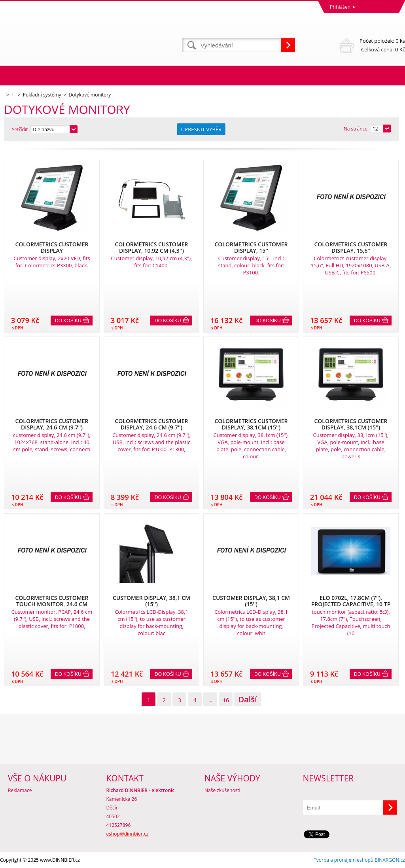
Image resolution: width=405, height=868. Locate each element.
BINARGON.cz (390, 860)
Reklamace (20, 790)
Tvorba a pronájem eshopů (343, 860)
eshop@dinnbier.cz (128, 834)
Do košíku (68, 321)
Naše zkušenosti (222, 790)
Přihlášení (341, 7)
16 (226, 700)
